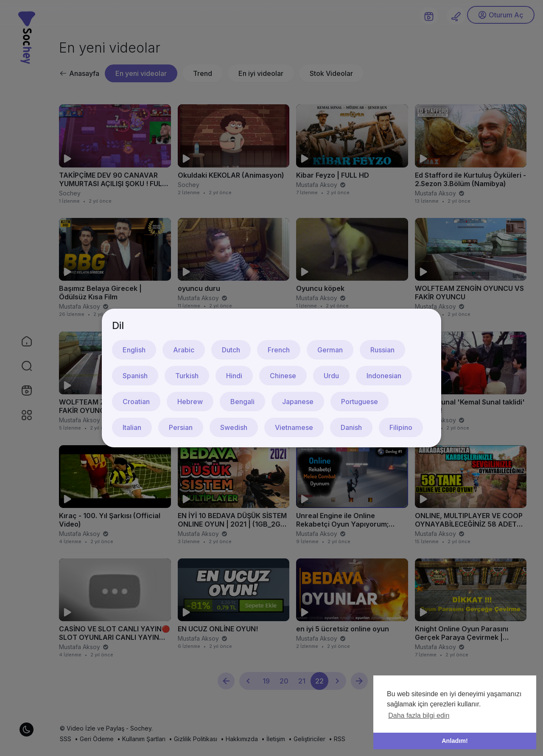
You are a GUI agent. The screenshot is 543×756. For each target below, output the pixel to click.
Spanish (135, 376)
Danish (351, 427)
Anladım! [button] (455, 741)
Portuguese (360, 402)
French (279, 350)
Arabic (184, 350)
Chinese (283, 376)
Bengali (242, 402)
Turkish (187, 376)
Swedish (234, 427)
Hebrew (190, 402)
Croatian (136, 402)
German (330, 350)
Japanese (298, 402)
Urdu (331, 376)
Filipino (401, 427)
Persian (181, 427)
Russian (382, 350)
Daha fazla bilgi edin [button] (419, 716)
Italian (132, 427)
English (134, 350)
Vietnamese (294, 427)
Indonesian (384, 376)
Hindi (234, 376)
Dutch (231, 350)
